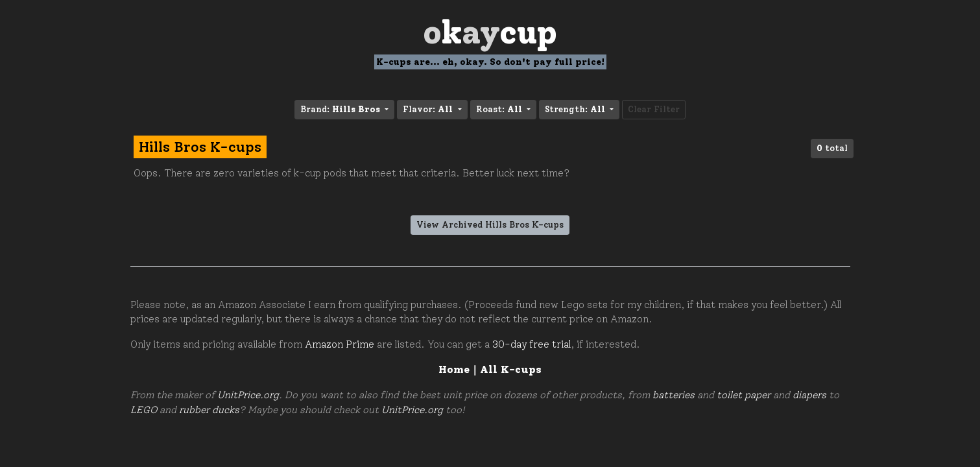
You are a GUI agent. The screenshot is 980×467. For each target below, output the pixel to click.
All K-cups (511, 369)
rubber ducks (209, 410)
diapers (809, 395)
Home (454, 369)
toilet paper (744, 395)
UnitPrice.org (248, 395)
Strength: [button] (576, 109)
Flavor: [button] (429, 109)
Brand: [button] (341, 109)
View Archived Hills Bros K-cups (490, 225)
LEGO (144, 410)
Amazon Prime (340, 344)
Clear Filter (654, 109)
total (832, 148)
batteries (674, 395)
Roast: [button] (500, 109)
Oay (490, 32)
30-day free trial (532, 344)
